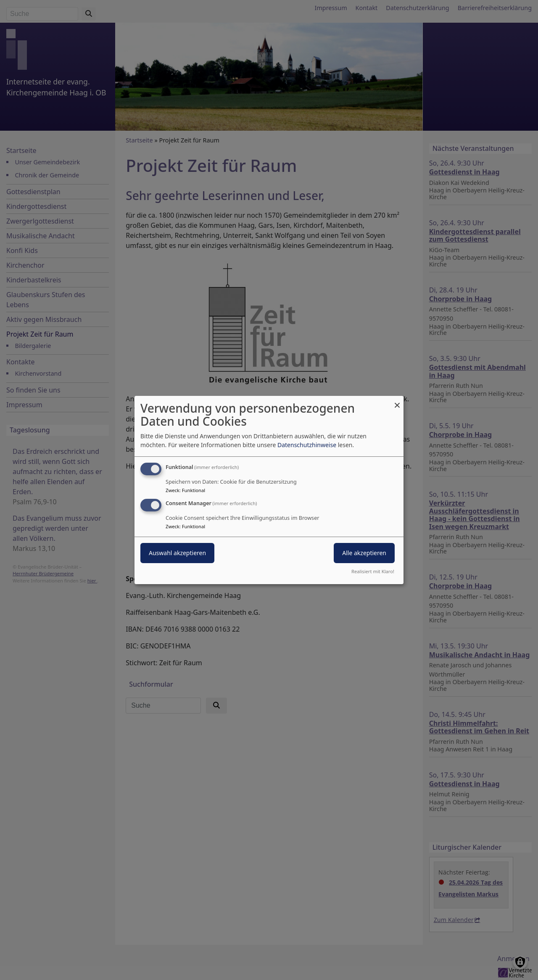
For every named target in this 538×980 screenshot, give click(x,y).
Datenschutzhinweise (307, 445)
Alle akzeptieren (364, 553)
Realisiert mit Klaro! (373, 571)
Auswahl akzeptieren (177, 553)
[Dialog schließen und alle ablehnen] (397, 401)
